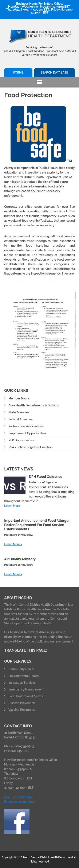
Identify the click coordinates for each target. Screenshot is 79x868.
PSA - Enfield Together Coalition (30, 447)
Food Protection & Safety (26, 696)
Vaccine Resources (22, 710)
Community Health (21, 669)
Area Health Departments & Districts (34, 405)
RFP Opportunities (21, 440)
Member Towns (19, 398)
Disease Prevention (22, 703)
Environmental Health (24, 676)
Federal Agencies (20, 419)
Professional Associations (26, 426)
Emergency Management (26, 689)
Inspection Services (22, 683)
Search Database (54, 72)
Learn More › (13, 506)
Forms (18, 72)
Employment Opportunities (27, 433)
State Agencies (19, 412)
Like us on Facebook (18, 797)
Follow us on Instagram (20, 802)
